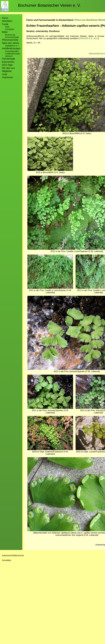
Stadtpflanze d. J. (12, 46)
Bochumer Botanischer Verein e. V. (49, 5)
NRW (7, 27)
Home (5, 18)
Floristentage (8, 59)
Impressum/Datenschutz (13, 555)
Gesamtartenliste (12, 37)
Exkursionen (8, 62)
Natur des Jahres (11, 43)
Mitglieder (7, 71)
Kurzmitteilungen (12, 51)
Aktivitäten (7, 21)
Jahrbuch (9, 56)
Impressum (8, 77)
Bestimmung (10, 35)
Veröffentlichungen (13, 54)
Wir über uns (8, 68)
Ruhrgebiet (10, 29)
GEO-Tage (7, 65)
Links (5, 74)
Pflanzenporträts (10, 40)
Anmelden (7, 560)
